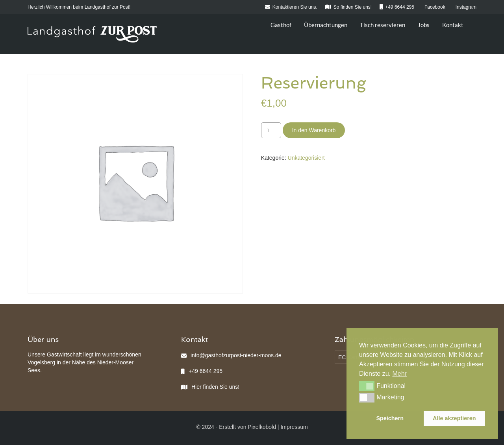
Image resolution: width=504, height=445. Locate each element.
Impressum (294, 427)
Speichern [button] (390, 418)
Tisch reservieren (383, 25)
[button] (367, 386)
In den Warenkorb (314, 130)
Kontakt (453, 25)
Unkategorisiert (306, 158)
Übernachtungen (326, 25)
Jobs (424, 25)
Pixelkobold (262, 427)
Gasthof (281, 25)
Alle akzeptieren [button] (454, 418)
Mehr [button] (399, 374)
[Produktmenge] (271, 130)
